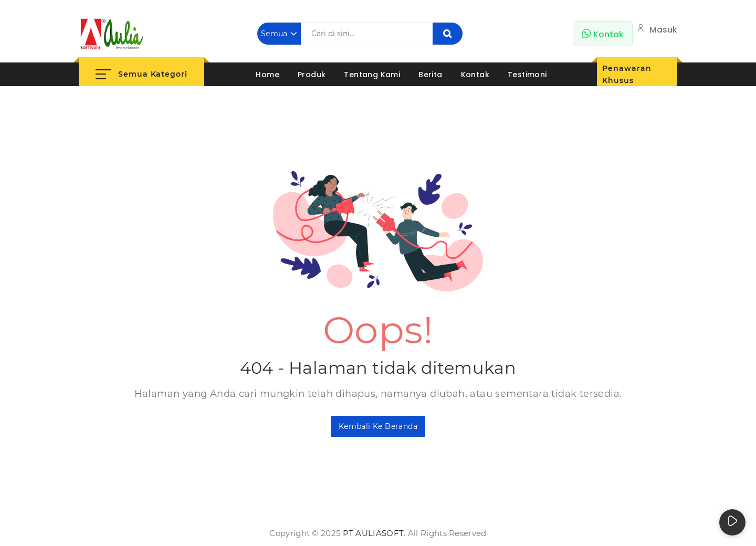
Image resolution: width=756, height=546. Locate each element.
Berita (430, 75)
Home (267, 75)
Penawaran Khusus (627, 74)
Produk (312, 75)
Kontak (475, 75)
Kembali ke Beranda (378, 426)
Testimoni (527, 75)
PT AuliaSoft (374, 533)
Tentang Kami (372, 75)
